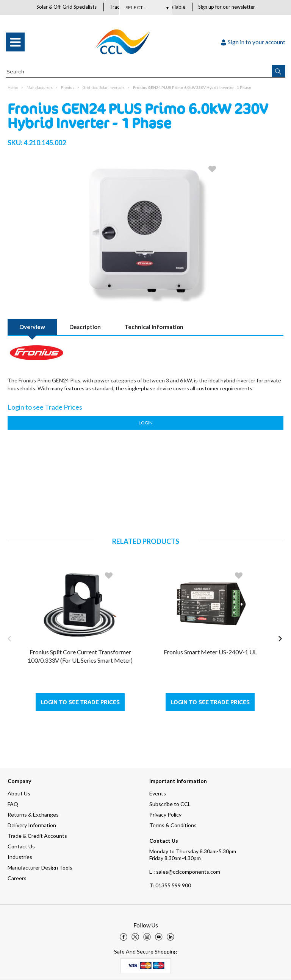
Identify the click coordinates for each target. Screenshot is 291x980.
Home (13, 88)
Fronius (68, 88)
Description (85, 327)
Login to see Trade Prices (80, 703)
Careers (17, 878)
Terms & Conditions (173, 825)
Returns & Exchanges (33, 815)
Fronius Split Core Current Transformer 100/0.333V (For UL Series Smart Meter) (80, 656)
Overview (32, 327)
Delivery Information (32, 825)
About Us (19, 793)
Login (146, 423)
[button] (279, 71)
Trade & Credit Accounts (37, 836)
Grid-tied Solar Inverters (104, 88)
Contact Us (21, 846)
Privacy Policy (165, 815)
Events (158, 793)
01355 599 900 (170, 885)
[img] (124, 937)
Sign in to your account (253, 42)
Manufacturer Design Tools (40, 867)
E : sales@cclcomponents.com (185, 872)
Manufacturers (40, 88)
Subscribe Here (145, 7)
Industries (20, 857)
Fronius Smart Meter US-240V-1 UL (210, 652)
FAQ (13, 804)
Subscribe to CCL (170, 804)
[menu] (15, 42)
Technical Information (154, 327)
